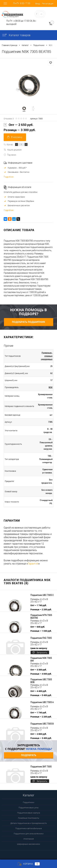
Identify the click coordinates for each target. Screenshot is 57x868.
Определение (47, 15)
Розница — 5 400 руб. (41, 695)
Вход (38, 4)
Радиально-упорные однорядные (47, 356)
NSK (51, 387)
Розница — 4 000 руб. (41, 674)
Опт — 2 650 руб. (19, 125)
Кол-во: (10, 144)
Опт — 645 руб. (38, 627)
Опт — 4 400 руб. (39, 691)
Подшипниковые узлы (29, 808)
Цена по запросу (39, 648)
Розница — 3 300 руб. (20, 130)
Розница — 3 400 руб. (41, 738)
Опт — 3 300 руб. (39, 670)
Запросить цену (40, 653)
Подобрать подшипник (28, 322)
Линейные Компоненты (29, 818)
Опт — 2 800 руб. (39, 734)
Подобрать (29, 755)
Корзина (29, 864)
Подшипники (28, 802)
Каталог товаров (16, 35)
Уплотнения (28, 839)
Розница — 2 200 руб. (41, 609)
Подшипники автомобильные (29, 828)
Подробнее (9, 177)
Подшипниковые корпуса (29, 813)
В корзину (15, 137)
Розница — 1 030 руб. (41, 631)
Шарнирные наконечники (28, 844)
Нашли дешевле (13, 150)
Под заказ (10, 155)
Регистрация (48, 4)
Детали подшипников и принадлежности (28, 823)
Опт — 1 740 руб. (39, 605)
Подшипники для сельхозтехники (29, 834)
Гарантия (33, 564)
